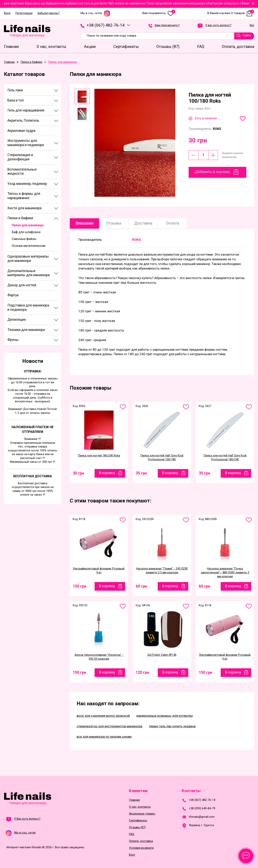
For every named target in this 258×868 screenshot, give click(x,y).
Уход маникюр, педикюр (27, 184)
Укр (252, 25)
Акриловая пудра (21, 131)
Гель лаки (15, 90)
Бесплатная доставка (33, 476)
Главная (134, 800)
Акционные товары (142, 814)
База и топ (16, 100)
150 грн (79, 586)
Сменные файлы (24, 239)
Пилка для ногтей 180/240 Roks (99, 456)
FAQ (132, 834)
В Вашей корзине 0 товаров (231, 13)
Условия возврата (141, 848)
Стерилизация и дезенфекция (20, 157)
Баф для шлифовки (26, 232)
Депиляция (17, 319)
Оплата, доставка (141, 841)
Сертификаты (138, 821)
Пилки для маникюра (28, 225)
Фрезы (13, 340)
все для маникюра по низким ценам (104, 737)
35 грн (141, 473)
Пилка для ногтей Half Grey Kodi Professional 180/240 (225, 457)
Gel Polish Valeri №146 (162, 655)
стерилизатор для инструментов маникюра (109, 726)
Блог (132, 855)
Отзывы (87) (137, 827)
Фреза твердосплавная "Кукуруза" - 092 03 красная (99, 657)
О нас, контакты (140, 807)
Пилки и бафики (20, 218)
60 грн (141, 586)
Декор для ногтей (22, 285)
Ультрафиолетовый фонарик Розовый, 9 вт (99, 571)
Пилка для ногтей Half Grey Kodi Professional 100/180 (162, 457)
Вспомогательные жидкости (22, 171)
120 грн (142, 672)
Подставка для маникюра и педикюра (28, 307)
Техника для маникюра (26, 330)
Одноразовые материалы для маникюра (28, 258)
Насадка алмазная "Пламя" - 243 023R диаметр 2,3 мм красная (162, 571)
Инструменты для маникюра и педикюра (26, 143)
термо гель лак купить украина (172, 726)
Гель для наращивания (26, 110)
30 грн (78, 473)
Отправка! (33, 371)
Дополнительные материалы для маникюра (29, 273)
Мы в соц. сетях (95, 13)
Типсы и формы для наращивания (24, 196)
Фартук (13, 295)
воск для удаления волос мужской (103, 716)
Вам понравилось (159, 13)
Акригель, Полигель (23, 120)
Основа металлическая (29, 246)
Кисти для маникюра (24, 208)
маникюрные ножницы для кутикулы (165, 716)
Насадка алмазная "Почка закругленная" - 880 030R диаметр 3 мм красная (225, 572)
